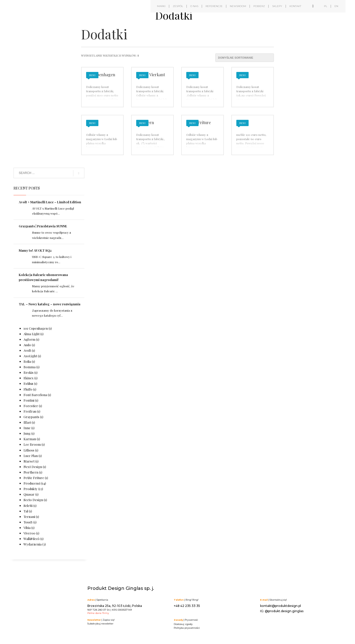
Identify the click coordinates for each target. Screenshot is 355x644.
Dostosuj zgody (183, 624)
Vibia (27, 528)
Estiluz (28, 383)
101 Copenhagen (36, 328)
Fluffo (28, 389)
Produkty (31, 489)
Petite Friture (34, 478)
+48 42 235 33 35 (187, 606)
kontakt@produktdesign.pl (281, 606)
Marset (29, 461)
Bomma (30, 367)
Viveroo (29, 533)
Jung (27, 433)
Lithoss (29, 450)
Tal (26, 511)
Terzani (29, 517)
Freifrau (30, 411)
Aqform (29, 339)
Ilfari (27, 422)
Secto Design (33, 500)
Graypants (31, 417)
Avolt (27, 350)
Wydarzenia (33, 544)
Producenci (32, 483)
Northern (31, 472)
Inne (27, 428)
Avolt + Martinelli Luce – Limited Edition (50, 202)
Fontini (29, 400)
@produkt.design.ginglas (284, 611)
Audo (27, 345)
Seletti (28, 505)
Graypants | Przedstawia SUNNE (43, 226)
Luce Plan (31, 456)
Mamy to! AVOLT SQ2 (35, 250)
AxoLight (30, 356)
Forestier (31, 406)
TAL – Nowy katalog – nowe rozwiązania (50, 304)
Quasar (29, 494)
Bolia (27, 361)
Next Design (33, 467)
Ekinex (29, 378)
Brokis (29, 372)
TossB (28, 522)
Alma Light (32, 334)
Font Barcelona (35, 395)
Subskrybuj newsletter (100, 624)
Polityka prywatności (187, 628)
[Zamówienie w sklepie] (245, 58)
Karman (30, 439)
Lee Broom (32, 444)
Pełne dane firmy (98, 613)
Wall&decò (32, 539)
